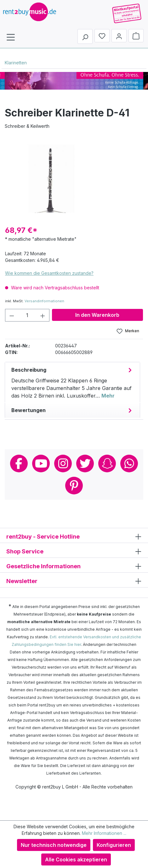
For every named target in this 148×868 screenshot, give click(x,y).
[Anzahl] (27, 315)
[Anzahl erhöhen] (43, 315)
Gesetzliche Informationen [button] (74, 566)
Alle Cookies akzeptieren (76, 859)
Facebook (19, 464)
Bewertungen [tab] (72, 410)
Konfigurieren (114, 845)
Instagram (63, 464)
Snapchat (107, 464)
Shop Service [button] (74, 551)
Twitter (85, 464)
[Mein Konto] (119, 36)
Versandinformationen (44, 301)
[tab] (72, 382)
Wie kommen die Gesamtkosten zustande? (49, 273)
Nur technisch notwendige (54, 845)
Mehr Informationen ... (104, 833)
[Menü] (11, 37)
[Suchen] (85, 36)
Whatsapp (129, 464)
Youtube (41, 464)
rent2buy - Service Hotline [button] (74, 536)
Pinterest (74, 486)
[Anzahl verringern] (12, 315)
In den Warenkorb (97, 315)
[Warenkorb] (136, 36)
